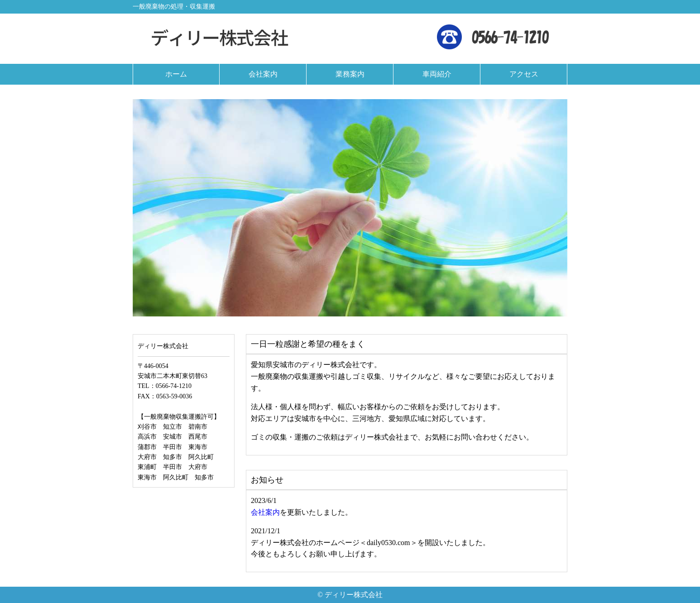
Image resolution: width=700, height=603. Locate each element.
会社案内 (265, 512)
